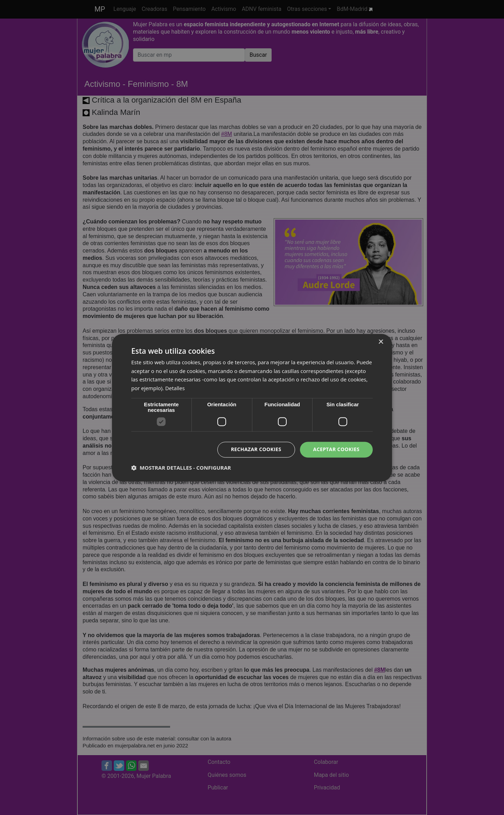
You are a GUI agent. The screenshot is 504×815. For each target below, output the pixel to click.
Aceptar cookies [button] (336, 449)
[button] (181, 468)
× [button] (381, 342)
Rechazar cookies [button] (256, 449)
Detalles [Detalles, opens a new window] (175, 388)
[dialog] (252, 407)
